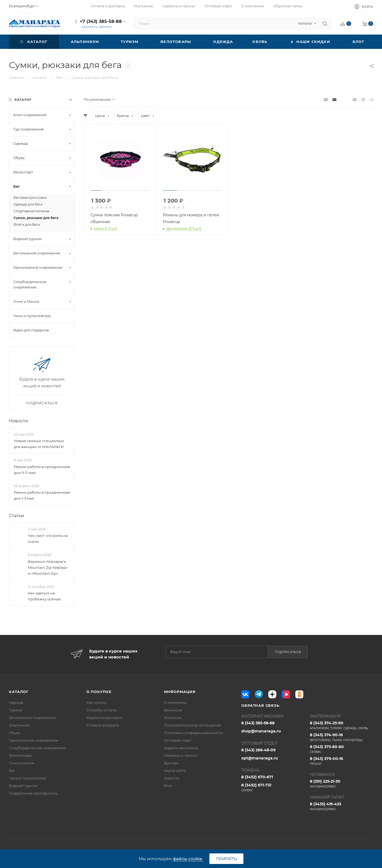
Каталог (19, 692)
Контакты (173, 718)
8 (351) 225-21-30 (341, 784)
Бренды (171, 763)
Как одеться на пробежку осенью (44, 596)
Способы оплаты (102, 710)
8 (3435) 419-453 (341, 806)
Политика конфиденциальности (194, 733)
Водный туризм (23, 786)
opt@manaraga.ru (260, 758)
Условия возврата (103, 725)
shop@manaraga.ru (261, 731)
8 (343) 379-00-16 (341, 761)
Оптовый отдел (178, 740)
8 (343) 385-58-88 (258, 723)
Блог (168, 786)
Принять (226, 859)
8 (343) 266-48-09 (258, 750)
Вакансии (173, 710)
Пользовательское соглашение (192, 725)
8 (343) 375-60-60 (341, 749)
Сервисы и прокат (181, 755)
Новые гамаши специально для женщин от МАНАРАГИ (39, 444)
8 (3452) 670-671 (257, 777)
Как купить (96, 702)
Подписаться (288, 652)
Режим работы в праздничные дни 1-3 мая (42, 495)
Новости (19, 421)
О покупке (99, 692)
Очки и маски (21, 763)
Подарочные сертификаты (33, 793)
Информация (180, 692)
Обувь (15, 733)
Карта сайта (175, 771)
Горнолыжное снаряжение (33, 740)
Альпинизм (19, 725)
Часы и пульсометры (28, 778)
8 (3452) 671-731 (273, 788)
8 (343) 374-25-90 (341, 725)
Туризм (16, 710)
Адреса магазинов (181, 748)
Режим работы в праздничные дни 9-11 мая (42, 470)
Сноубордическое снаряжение (38, 748)
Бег (12, 771)
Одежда (16, 702)
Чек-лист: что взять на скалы (48, 539)
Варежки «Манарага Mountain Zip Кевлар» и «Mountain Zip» (48, 567)
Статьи (16, 516)
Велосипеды (20, 755)
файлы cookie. (188, 859)
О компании (175, 702)
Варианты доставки (105, 718)
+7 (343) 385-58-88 (101, 21)
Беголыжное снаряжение (32, 718)
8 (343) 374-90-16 (341, 737)
